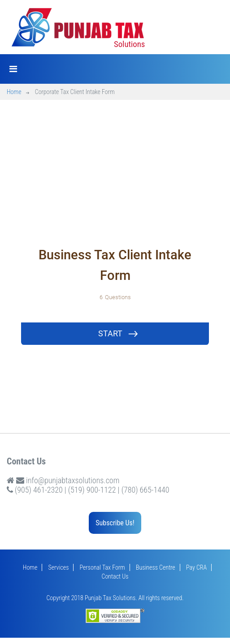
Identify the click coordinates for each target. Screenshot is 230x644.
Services (59, 567)
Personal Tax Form (102, 567)
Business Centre (156, 567)
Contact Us (115, 576)
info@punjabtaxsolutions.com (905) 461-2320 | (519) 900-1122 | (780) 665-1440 (88, 485)
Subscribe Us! (115, 523)
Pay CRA (196, 567)
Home (14, 92)
